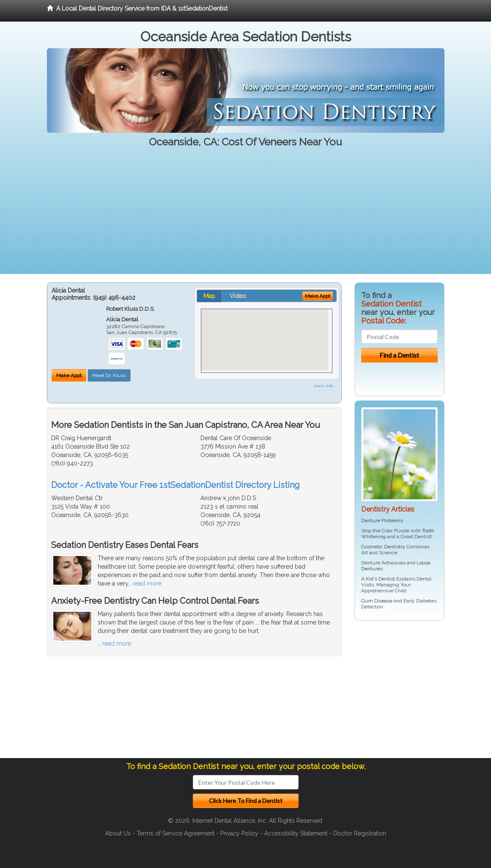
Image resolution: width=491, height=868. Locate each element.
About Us (118, 833)
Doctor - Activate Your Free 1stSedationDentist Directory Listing (176, 485)
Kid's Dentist (380, 579)
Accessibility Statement (296, 833)
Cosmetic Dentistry (383, 547)
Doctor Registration (360, 833)
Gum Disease (377, 601)
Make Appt (69, 375)
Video (238, 296)
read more (147, 583)
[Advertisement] (245, 215)
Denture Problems (382, 520)
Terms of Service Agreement (176, 833)
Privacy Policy (239, 833)
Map (209, 296)
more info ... (325, 386)
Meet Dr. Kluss (109, 375)
